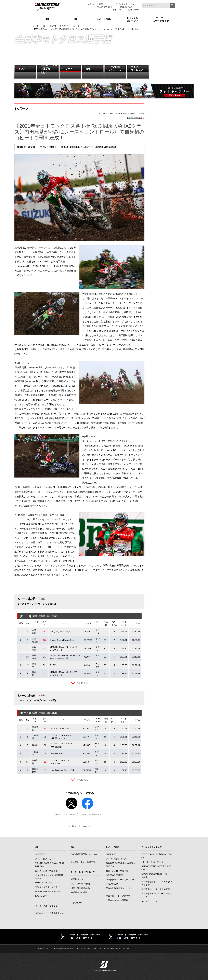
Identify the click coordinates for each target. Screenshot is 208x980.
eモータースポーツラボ (152, 862)
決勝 (43, 599)
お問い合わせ (133, 10)
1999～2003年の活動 (80, 884)
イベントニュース (149, 901)
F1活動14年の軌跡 (79, 893)
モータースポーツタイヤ (46, 906)
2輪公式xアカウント (128, 7)
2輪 (111, 113)
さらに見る (82, 683)
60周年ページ (77, 879)
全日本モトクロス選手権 (125, 113)
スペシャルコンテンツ (152, 847)
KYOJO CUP (41, 896)
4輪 (37, 847)
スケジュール (77, 903)
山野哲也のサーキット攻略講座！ (157, 889)
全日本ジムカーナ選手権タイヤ (49, 913)
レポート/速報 (112, 847)
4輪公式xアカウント (105, 7)
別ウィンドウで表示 (134, 118)
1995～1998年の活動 (80, 888)
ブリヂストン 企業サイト (97, 4)
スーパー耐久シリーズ (45, 859)
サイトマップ (118, 10)
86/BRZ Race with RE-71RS (48, 892)
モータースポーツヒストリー (84, 872)
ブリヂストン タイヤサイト (125, 4)
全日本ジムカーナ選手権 (46, 871)
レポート (141, 113)
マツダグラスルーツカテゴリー (49, 887)
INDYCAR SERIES (44, 883)
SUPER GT (40, 854)
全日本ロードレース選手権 (83, 862)
